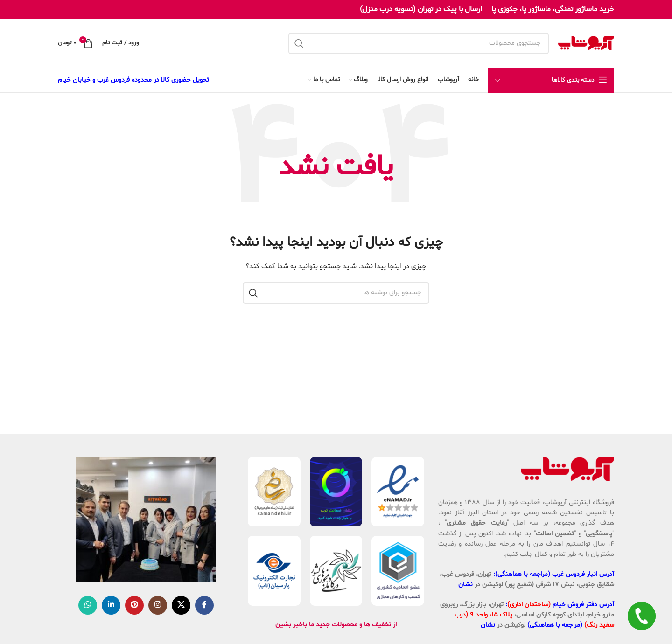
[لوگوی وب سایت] (586, 43)
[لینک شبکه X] (181, 605)
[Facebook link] (204, 605)
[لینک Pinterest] (134, 605)
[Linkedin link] (111, 605)
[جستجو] (419, 43)
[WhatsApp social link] (88, 605)
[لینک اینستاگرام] (158, 605)
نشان (465, 585)
